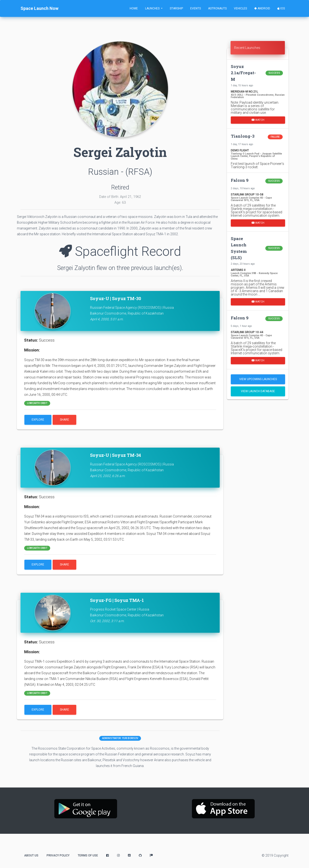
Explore (38, 420)
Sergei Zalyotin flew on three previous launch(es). (120, 268)
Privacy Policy (58, 855)
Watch (258, 120)
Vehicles (240, 8)
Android (262, 8)
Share (64, 420)
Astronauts (217, 8)
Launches (153, 8)
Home (134, 8)
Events (196, 8)
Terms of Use (88, 855)
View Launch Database (258, 391)
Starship (176, 8)
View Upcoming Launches (258, 379)
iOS (281, 8)
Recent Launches (247, 48)
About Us (31, 855)
